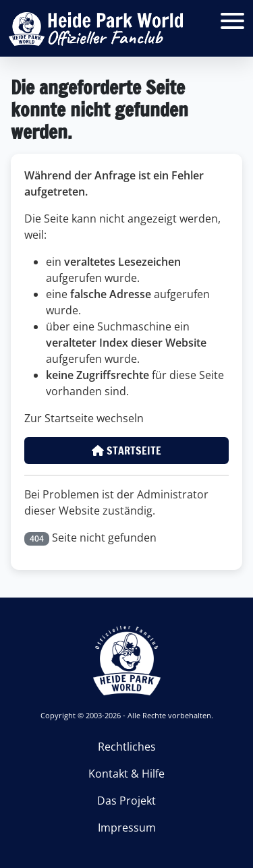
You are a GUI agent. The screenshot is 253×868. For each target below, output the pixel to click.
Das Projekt (126, 801)
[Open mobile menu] (232, 21)
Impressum (127, 828)
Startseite (126, 451)
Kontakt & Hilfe (126, 774)
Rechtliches (127, 747)
